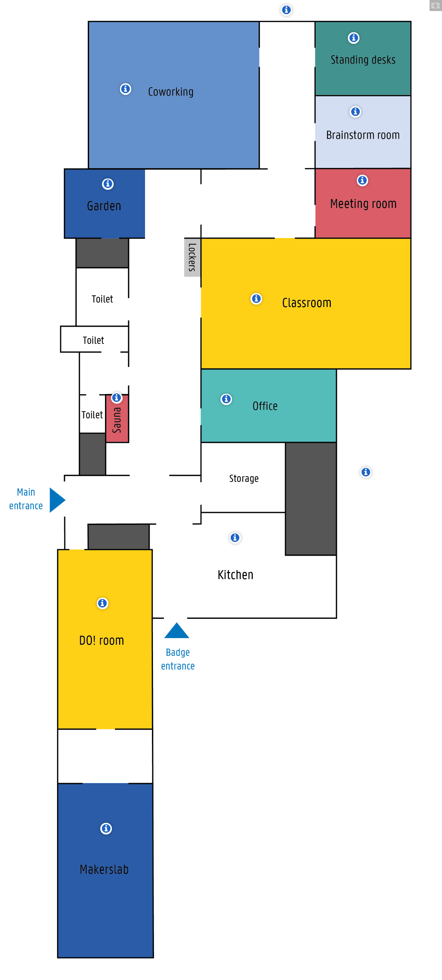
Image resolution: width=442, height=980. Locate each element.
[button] (436, 6)
